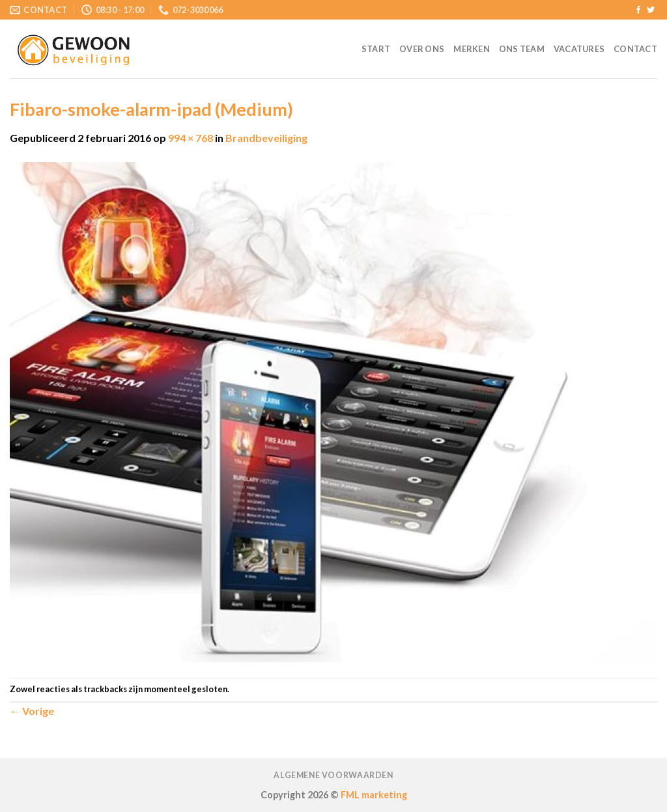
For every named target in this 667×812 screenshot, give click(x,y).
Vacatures (579, 49)
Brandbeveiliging (266, 138)
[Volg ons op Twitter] (651, 10)
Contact (635, 49)
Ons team (522, 49)
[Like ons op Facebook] (638, 10)
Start (376, 49)
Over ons (422, 49)
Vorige (32, 711)
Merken (472, 49)
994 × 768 (191, 138)
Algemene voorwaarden (333, 775)
